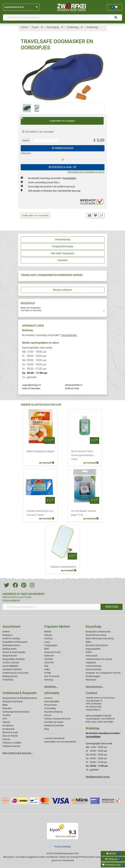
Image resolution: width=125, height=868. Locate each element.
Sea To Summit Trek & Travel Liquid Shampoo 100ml (82, 455)
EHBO (89, 652)
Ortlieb (48, 673)
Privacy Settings (63, 847)
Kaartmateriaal (93, 669)
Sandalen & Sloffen (12, 669)
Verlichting (8, 680)
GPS (5, 719)
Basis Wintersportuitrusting (100, 638)
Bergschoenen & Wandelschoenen (20, 698)
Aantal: (26, 140)
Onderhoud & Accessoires (16, 673)
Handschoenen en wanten (99, 659)
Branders (7, 708)
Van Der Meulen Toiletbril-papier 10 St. (84, 513)
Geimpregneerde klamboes (16, 712)
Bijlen (88, 642)
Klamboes (91, 680)
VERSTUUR (112, 607)
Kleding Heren (10, 649)
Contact (48, 698)
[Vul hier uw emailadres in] (52, 607)
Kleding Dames (10, 676)
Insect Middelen (10, 666)
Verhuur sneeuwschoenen (57, 719)
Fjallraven (49, 656)
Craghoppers (51, 645)
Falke (47, 669)
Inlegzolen (91, 662)
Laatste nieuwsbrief (54, 738)
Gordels (6, 715)
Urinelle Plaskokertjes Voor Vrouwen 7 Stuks (40, 513)
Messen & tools (10, 732)
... (41, 27)
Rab (46, 666)
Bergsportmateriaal (12, 701)
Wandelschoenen (11, 645)
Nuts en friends (10, 736)
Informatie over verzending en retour (86, 172)
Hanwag (49, 680)
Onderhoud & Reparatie (20, 693)
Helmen (6, 722)
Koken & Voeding (11, 638)
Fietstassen (92, 656)
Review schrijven (62, 290)
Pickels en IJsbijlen (12, 743)
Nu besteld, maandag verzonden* (52, 178)
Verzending (50, 708)
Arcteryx (48, 638)
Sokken (6, 632)
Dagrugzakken (93, 649)
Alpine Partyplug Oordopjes (40, 451)
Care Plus (49, 662)
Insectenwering (94, 666)
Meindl (48, 632)
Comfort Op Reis (11, 662)
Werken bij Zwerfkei (54, 725)
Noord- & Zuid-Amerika (14, 652)
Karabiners (8, 725)
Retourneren (51, 705)
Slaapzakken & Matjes (14, 659)
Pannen (6, 739)
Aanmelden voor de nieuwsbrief (60, 742)
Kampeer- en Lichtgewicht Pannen (103, 673)
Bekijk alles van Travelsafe (35, 215)
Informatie (52, 693)
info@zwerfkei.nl (74, 385)
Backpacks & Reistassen (98, 632)
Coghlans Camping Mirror (63, 567)
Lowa (47, 642)
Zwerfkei (49, 659)
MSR (47, 649)
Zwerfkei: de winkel (54, 722)
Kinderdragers (93, 676)
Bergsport (8, 635)
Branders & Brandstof (97, 645)
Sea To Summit (52, 676)
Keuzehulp (93, 626)
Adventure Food (52, 652)
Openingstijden (52, 701)
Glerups (48, 635)
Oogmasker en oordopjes (48, 120)
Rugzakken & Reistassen (15, 642)
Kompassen (9, 729)
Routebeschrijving (53, 712)
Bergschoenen (10, 656)
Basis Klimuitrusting (96, 635)
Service (48, 715)
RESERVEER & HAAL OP (62, 167)
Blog (46, 729)
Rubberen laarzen (11, 746)
